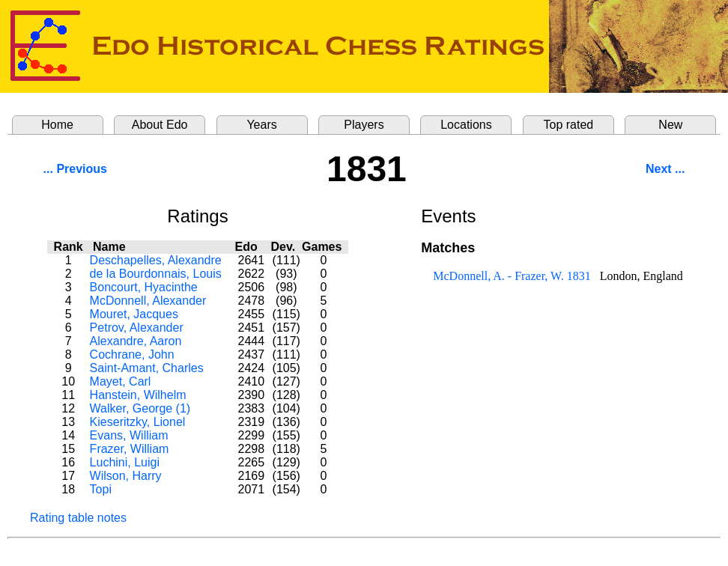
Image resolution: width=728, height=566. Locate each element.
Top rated (569, 125)
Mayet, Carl (121, 381)
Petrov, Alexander (137, 328)
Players (364, 125)
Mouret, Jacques (134, 314)
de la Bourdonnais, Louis (156, 274)
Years (261, 125)
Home (57, 125)
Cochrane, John (132, 354)
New (670, 125)
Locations (466, 125)
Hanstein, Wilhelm (138, 395)
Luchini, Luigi (125, 462)
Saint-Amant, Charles (147, 368)
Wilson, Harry (126, 476)
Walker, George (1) (140, 408)
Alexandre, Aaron (136, 341)
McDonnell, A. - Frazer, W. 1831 (512, 276)
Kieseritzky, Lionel (138, 422)
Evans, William (129, 435)
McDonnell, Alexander (148, 301)
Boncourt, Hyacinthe (144, 287)
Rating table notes (78, 518)
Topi (101, 489)
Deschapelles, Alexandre (156, 260)
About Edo (160, 125)
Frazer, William (130, 449)
